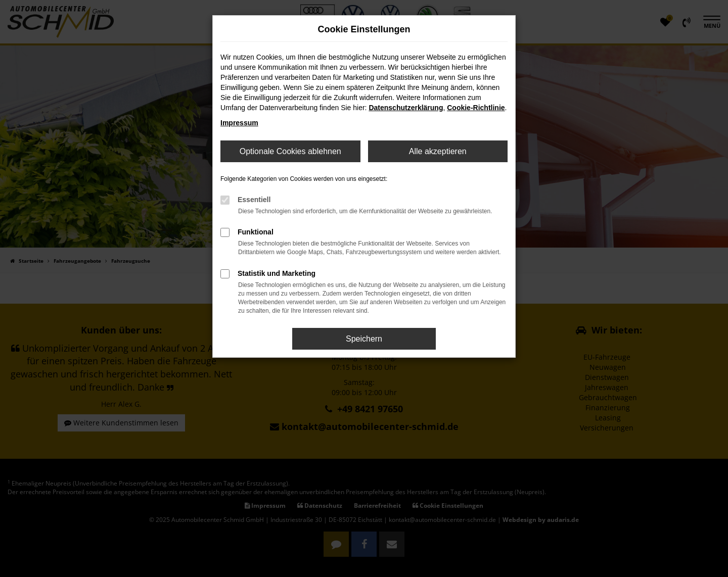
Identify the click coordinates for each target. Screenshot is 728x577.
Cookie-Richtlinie (476, 108)
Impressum (239, 123)
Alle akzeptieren (438, 151)
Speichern (364, 339)
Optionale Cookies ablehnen (290, 151)
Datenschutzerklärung (406, 108)
